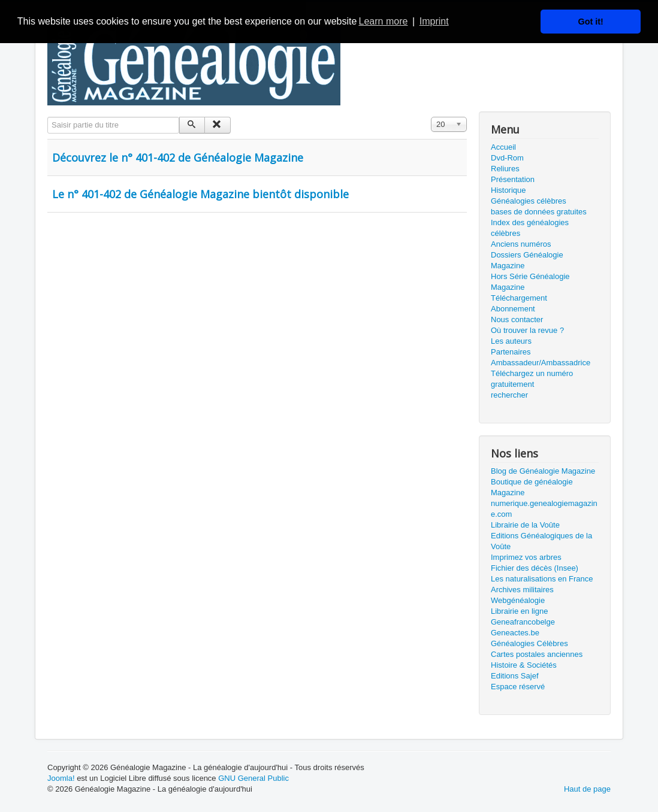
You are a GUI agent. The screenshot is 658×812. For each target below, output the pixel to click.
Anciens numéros (521, 244)
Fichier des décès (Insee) (535, 568)
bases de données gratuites (539, 212)
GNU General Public (253, 778)
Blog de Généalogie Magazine (543, 471)
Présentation (513, 179)
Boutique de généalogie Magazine (532, 487)
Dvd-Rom (507, 158)
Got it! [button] (591, 22)
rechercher (509, 395)
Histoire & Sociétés (524, 665)
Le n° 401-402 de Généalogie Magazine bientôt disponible (200, 194)
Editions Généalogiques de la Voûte (541, 541)
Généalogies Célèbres (529, 643)
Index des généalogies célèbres (530, 228)
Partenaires (511, 352)
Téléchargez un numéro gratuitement (532, 379)
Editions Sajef (515, 676)
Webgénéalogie (518, 600)
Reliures (505, 169)
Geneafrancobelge (523, 622)
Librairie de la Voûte (525, 525)
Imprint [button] (434, 21)
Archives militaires (522, 590)
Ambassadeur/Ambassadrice (541, 363)
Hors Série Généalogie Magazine (530, 282)
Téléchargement (519, 298)
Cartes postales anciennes (537, 654)
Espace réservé (518, 687)
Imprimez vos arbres (526, 557)
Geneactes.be (515, 633)
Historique (508, 190)
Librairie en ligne (519, 611)
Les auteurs (511, 341)
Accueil (503, 147)
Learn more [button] (384, 21)
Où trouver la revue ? (527, 330)
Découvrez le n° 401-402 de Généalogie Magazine (178, 157)
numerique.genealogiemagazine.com (544, 509)
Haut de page (587, 789)
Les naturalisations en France (542, 579)
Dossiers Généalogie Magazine (527, 260)
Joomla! (61, 778)
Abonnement (513, 309)
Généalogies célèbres (529, 201)
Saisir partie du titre (48, 117)
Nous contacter (517, 319)
